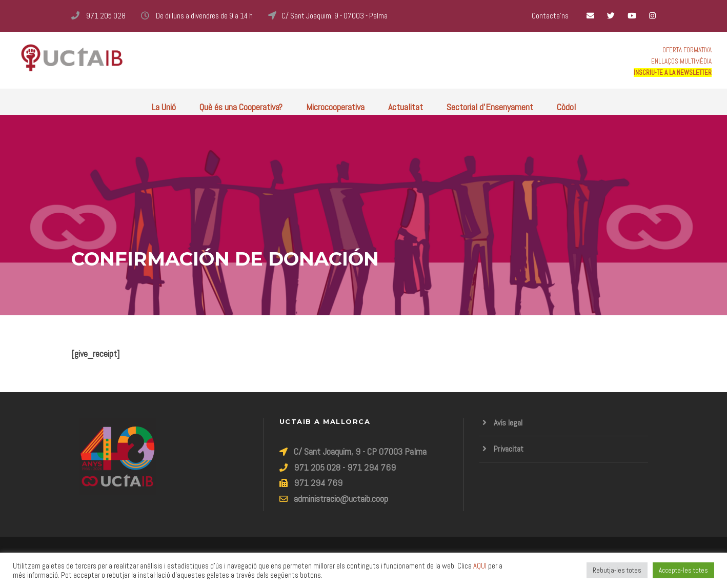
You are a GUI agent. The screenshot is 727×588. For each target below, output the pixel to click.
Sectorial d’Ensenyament (490, 107)
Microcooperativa (335, 107)
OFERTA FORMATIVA (687, 50)
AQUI (480, 566)
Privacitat (509, 449)
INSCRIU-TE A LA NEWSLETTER (673, 73)
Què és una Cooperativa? (241, 107)
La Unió (164, 107)
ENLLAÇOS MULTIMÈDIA (681, 61)
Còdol (566, 107)
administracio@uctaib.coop (341, 499)
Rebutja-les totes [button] (617, 570)
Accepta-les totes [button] (683, 570)
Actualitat (406, 107)
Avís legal (508, 423)
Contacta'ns (550, 16)
